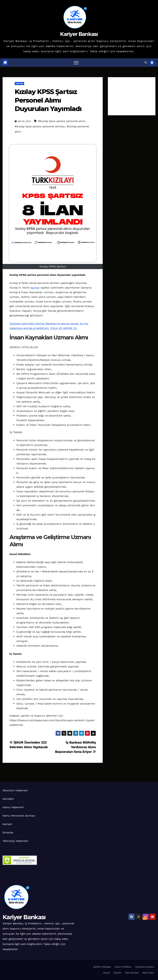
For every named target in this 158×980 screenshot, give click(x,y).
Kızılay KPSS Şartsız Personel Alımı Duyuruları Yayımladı (48, 100)
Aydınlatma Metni (145, 967)
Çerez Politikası (123, 967)
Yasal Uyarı (148, 973)
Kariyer (19, 83)
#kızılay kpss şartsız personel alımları (40, 126)
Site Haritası (132, 973)
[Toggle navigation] (76, 63)
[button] (146, 62)
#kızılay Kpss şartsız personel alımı (62, 121)
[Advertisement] (132, 96)
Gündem (8, 799)
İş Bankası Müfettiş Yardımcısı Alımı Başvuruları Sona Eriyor (75, 747)
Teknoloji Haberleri (15, 841)
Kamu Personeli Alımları (19, 816)
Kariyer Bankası (79, 34)
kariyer (35, 288)
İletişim (118, 973)
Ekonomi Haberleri (15, 790)
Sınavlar (8, 832)
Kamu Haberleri (13, 807)
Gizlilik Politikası (102, 967)
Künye (106, 973)
